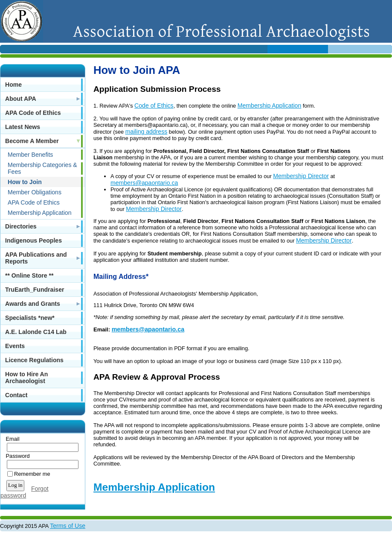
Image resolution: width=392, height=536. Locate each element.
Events (15, 346)
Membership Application (39, 213)
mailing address (147, 132)
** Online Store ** (29, 275)
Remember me (32, 474)
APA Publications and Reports (36, 258)
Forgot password (25, 492)
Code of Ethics (154, 105)
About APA (21, 99)
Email (11, 439)
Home (13, 85)
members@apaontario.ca (144, 183)
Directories (21, 226)
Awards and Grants (33, 304)
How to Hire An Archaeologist (26, 378)
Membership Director (301, 176)
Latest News (23, 127)
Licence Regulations (34, 360)
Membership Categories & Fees (42, 168)
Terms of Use (68, 526)
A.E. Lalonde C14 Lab (36, 332)
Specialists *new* (30, 318)
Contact (16, 395)
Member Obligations (35, 192)
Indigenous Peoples (33, 240)
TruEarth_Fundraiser (35, 290)
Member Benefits (30, 155)
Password (16, 456)
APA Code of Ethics (33, 113)
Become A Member (32, 141)
